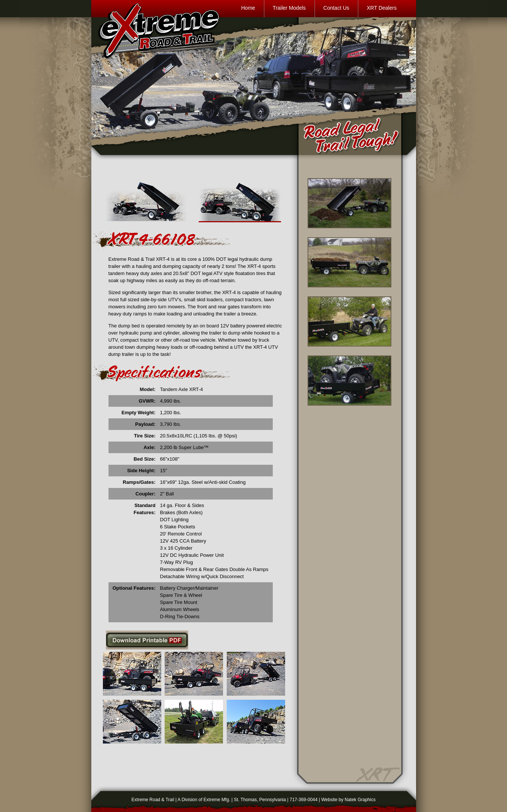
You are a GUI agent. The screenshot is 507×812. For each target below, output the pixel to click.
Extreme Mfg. (217, 800)
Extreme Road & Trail (153, 800)
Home (248, 8)
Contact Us (336, 8)
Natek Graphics (360, 800)
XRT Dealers (382, 8)
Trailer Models (289, 8)
